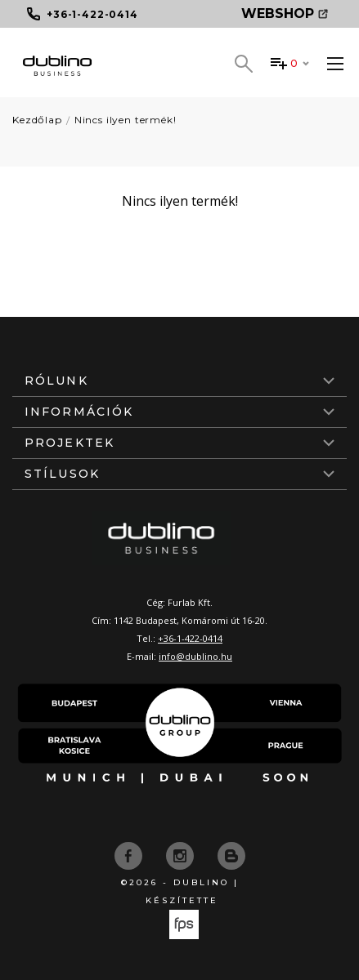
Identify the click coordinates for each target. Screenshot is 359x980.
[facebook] (130, 854)
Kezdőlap (37, 120)
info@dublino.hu (195, 656)
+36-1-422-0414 (190, 638)
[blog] (231, 854)
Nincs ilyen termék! (126, 120)
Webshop (285, 13)
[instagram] (182, 854)
